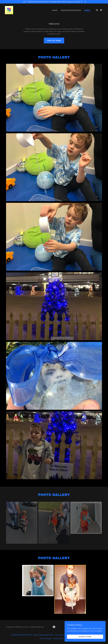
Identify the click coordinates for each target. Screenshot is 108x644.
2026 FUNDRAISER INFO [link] (43, 635)
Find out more (54, 41)
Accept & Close (85, 637)
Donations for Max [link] (61, 638)
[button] (88, 11)
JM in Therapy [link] (46, 638)
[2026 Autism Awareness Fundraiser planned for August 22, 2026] (54, 2)
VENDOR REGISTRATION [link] (71, 10)
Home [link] (55, 10)
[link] (9, 10)
